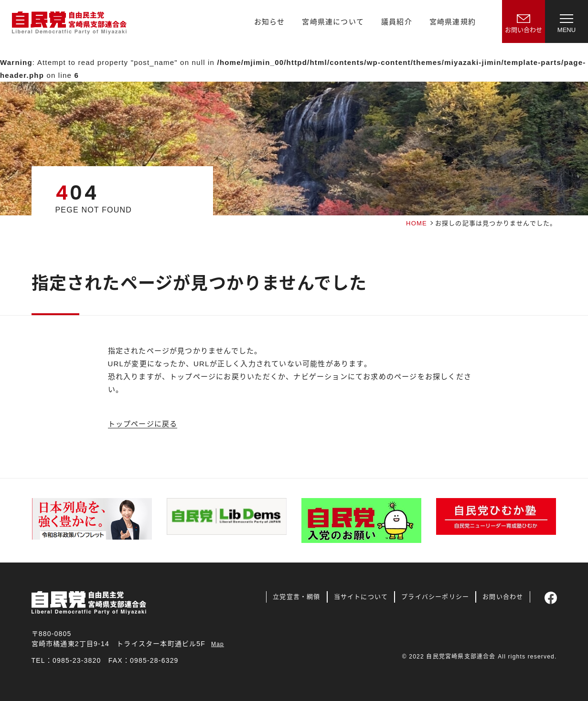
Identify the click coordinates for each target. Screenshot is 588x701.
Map (218, 644)
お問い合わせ (503, 597)
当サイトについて (361, 597)
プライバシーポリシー (435, 597)
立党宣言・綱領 (296, 597)
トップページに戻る (143, 424)
